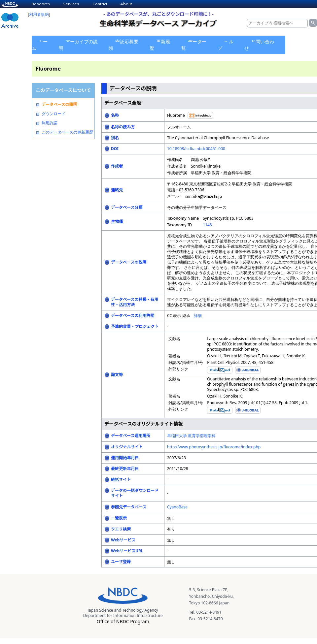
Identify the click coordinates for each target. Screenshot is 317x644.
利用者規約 (39, 14)
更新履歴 (160, 45)
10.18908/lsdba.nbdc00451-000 (196, 149)
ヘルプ (226, 45)
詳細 (198, 316)
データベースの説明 (59, 105)
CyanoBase (177, 507)
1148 (207, 225)
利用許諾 (50, 123)
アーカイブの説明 (78, 45)
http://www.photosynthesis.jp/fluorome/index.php (214, 447)
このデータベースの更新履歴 (67, 132)
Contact (100, 4)
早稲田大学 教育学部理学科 (191, 436)
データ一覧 (194, 45)
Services (71, 4)
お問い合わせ (259, 45)
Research (41, 4)
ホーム (40, 45)
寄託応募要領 (123, 45)
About (126, 4)
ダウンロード (53, 114)
